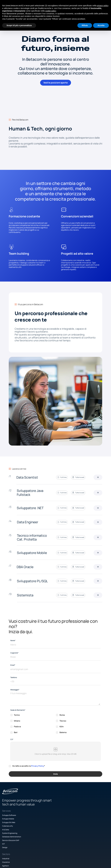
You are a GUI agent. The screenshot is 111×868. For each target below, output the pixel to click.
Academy (79, 809)
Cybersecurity (14, 817)
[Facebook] (86, 855)
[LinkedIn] (93, 855)
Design (11, 838)
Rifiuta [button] (85, 25)
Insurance (46, 809)
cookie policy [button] (51, 11)
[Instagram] (79, 855)
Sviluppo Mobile (15, 809)
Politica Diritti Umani (83, 827)
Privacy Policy (38, 746)
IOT (10, 835)
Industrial (46, 806)
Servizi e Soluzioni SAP (17, 831)
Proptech (46, 817)
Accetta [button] (101, 25)
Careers (79, 813)
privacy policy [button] (103, 6)
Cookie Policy (81, 824)
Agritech (45, 813)
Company (79, 806)
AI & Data (12, 820)
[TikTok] (100, 855)
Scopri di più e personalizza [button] (19, 25)
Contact (79, 817)
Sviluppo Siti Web (15, 813)
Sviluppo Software (16, 806)
